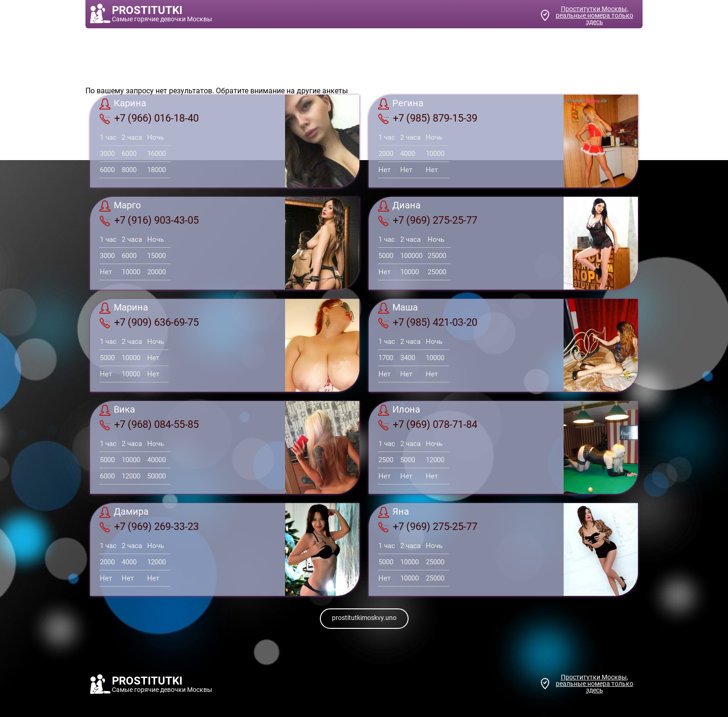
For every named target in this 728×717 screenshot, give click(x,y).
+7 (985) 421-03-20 (428, 323)
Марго (120, 206)
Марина (124, 308)
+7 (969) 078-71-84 (428, 425)
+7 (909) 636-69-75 (149, 323)
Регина (401, 104)
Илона (399, 410)
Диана (399, 206)
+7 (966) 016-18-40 (149, 118)
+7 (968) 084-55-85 (149, 425)
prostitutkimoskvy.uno (364, 618)
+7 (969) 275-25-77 (428, 220)
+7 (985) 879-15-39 (428, 118)
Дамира (124, 512)
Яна (393, 512)
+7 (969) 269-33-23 (149, 527)
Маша (398, 308)
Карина (123, 104)
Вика (117, 410)
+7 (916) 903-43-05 (149, 220)
